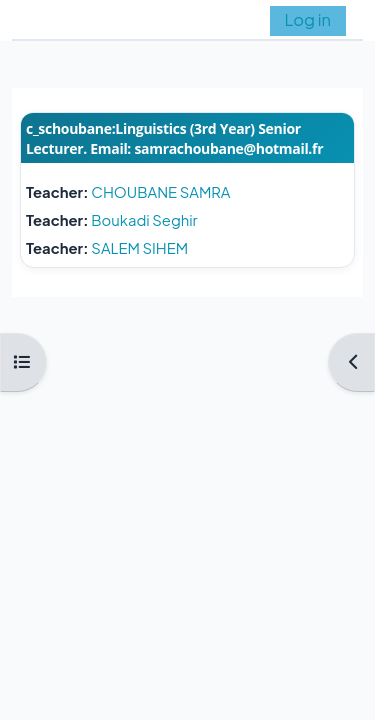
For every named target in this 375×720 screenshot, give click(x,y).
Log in (308, 19)
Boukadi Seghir (144, 220)
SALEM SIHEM (139, 248)
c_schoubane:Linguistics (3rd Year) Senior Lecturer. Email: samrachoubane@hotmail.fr (174, 138)
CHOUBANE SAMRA (160, 192)
